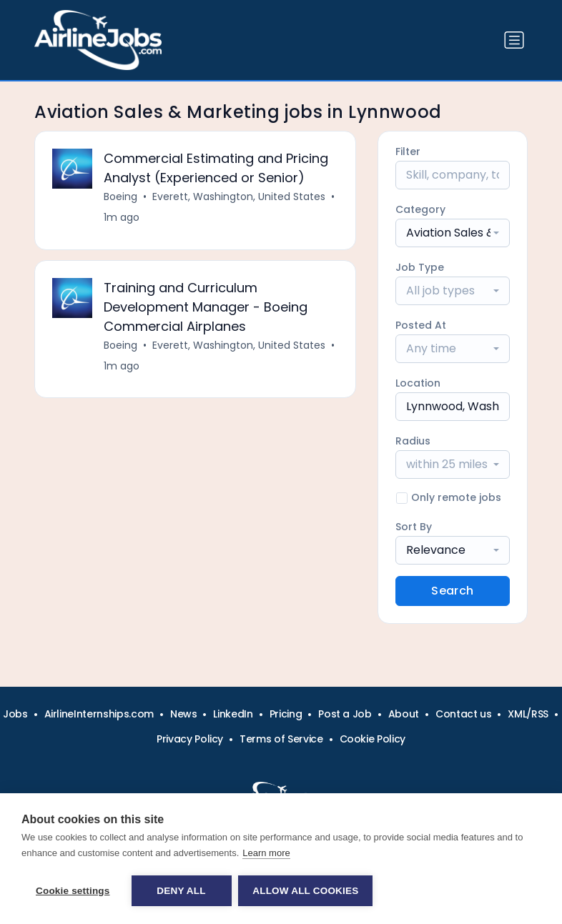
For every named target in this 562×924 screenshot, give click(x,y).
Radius (413, 441)
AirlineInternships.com (99, 714)
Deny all (181, 891)
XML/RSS (528, 714)
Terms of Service (281, 739)
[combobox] (453, 233)
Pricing (286, 714)
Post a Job (345, 714)
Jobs (15, 714)
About (404, 714)
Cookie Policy (373, 739)
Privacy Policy (190, 739)
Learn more (266, 853)
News (184, 714)
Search (452, 591)
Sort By (414, 527)
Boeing (120, 197)
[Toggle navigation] (514, 40)
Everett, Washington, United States (239, 197)
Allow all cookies (306, 891)
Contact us (464, 714)
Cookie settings (73, 891)
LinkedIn (233, 714)
